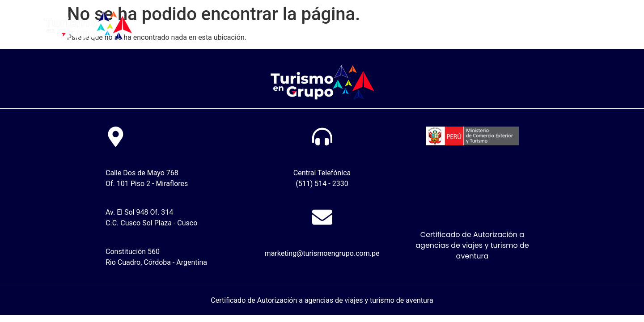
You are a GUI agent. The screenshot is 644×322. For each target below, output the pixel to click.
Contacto (473, 26)
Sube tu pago (362, 26)
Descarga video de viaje (554, 26)
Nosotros (303, 26)
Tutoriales (422, 26)
